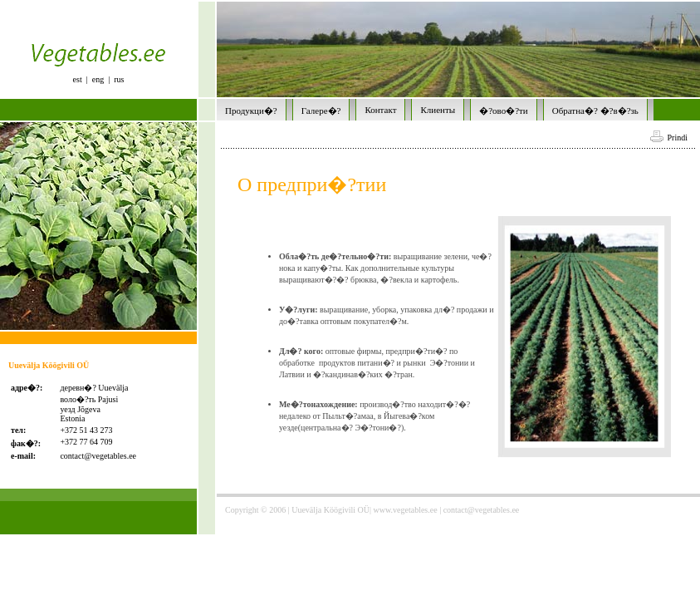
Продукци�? (251, 111)
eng (98, 79)
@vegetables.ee (110, 456)
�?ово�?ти (504, 111)
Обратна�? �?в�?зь (595, 111)
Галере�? (321, 111)
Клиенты (438, 110)
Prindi (669, 138)
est (78, 79)
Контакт (380, 110)
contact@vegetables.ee (482, 510)
